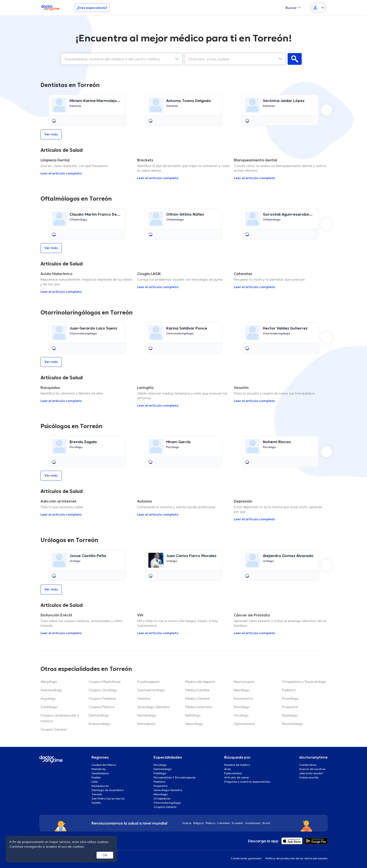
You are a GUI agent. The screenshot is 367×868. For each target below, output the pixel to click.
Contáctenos (308, 765)
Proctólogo (290, 698)
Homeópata (146, 724)
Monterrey (99, 769)
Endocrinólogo (99, 724)
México (210, 823)
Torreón (97, 794)
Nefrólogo (193, 715)
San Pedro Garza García (108, 798)
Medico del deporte (200, 682)
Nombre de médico (237, 765)
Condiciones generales (246, 858)
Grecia (187, 823)
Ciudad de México (104, 765)
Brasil (266, 823)
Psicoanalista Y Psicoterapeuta (175, 777)
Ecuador (237, 823)
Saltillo (96, 803)
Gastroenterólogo (151, 690)
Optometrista (244, 724)
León (95, 782)
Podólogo (160, 773)
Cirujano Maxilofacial (105, 682)
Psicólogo (160, 765)
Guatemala (253, 823)
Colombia (223, 823)
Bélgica (198, 823)
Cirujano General (53, 729)
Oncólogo (241, 715)
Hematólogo (147, 715)
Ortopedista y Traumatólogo (304, 682)
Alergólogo (49, 682)
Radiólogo (290, 715)
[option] (87, 110)
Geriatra (144, 698)
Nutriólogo (242, 707)
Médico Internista (199, 707)
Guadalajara (100, 773)
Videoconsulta (309, 777)
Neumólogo (194, 724)
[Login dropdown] (318, 8)
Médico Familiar (198, 690)
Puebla (96, 777)
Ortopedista (162, 798)
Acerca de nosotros (312, 769)
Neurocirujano (244, 682)
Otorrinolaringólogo (167, 803)
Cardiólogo (49, 707)
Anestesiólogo (51, 690)
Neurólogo (241, 690)
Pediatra (289, 690)
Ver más (51, 134)
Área (228, 769)
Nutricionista (243, 698)
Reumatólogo (292, 724)
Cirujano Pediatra (102, 698)
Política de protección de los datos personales (297, 858)
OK (105, 855)
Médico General (197, 698)
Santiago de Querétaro (108, 790)
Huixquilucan (100, 786)
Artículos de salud (236, 777)
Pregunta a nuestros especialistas (247, 782)
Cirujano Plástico (102, 707)
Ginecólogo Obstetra (153, 707)
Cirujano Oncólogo (103, 690)
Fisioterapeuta (148, 682)
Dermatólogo (99, 715)
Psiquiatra (290, 707)
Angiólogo (48, 698)
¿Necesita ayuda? (311, 773)
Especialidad (233, 773)
